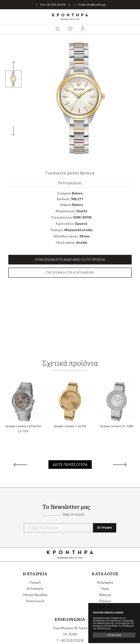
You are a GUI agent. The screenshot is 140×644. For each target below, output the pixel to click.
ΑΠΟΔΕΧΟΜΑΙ (114, 635)
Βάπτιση (105, 595)
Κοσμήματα (105, 582)
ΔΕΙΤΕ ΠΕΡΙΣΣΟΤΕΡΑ (70, 465)
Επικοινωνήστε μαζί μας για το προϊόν (70, 259)
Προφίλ (35, 582)
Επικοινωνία (35, 601)
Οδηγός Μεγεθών (35, 595)
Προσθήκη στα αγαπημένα (70, 272)
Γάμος (105, 588)
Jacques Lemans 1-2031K (70, 426)
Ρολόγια (105, 601)
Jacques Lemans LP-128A (117, 426)
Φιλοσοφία (35, 588)
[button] (20, 465)
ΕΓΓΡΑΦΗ (105, 528)
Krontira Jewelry (70, 17)
